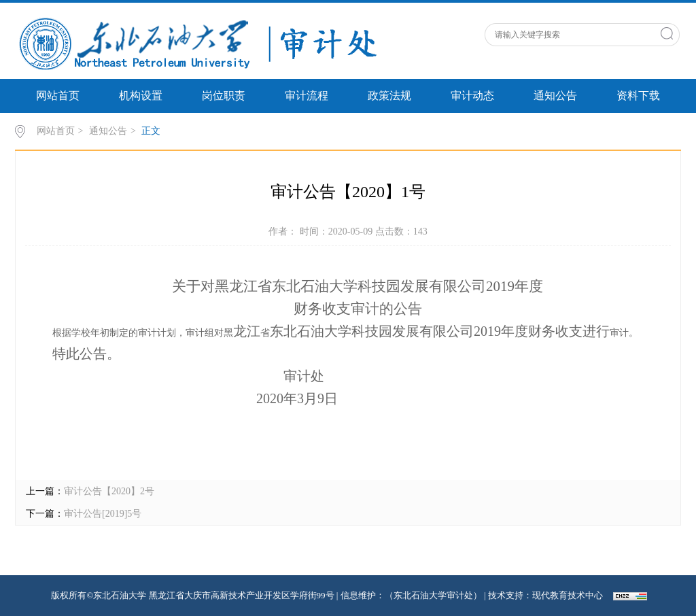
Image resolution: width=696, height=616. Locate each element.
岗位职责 (224, 96)
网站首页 (58, 96)
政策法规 (389, 96)
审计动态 (472, 96)
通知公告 (555, 96)
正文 (151, 131)
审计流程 (307, 96)
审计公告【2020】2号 (109, 491)
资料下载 (638, 96)
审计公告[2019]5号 (103, 514)
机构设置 (141, 96)
